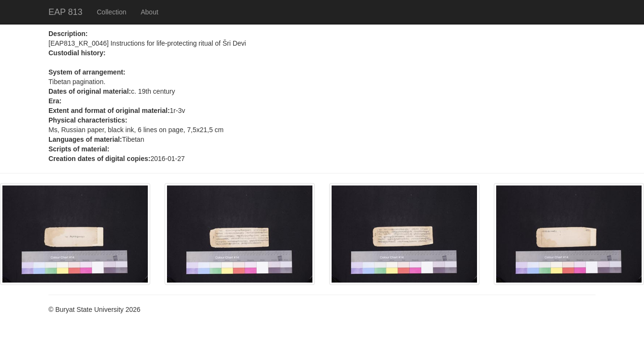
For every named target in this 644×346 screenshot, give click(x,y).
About (149, 12)
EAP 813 (66, 12)
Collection (112, 12)
